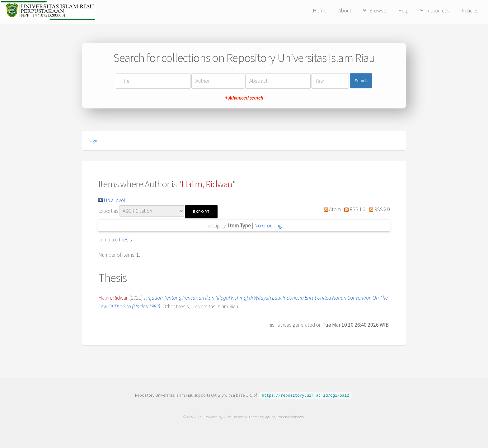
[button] (201, 212)
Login (93, 140)
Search (361, 81)
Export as (108, 211)
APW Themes (234, 416)
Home (320, 11)
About (345, 11)
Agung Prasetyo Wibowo (284, 416)
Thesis (125, 240)
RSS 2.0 (378, 209)
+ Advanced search (244, 98)
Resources (438, 11)
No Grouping (268, 226)
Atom (331, 209)
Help (403, 11)
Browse (378, 11)
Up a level (112, 200)
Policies (470, 11)
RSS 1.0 (354, 209)
